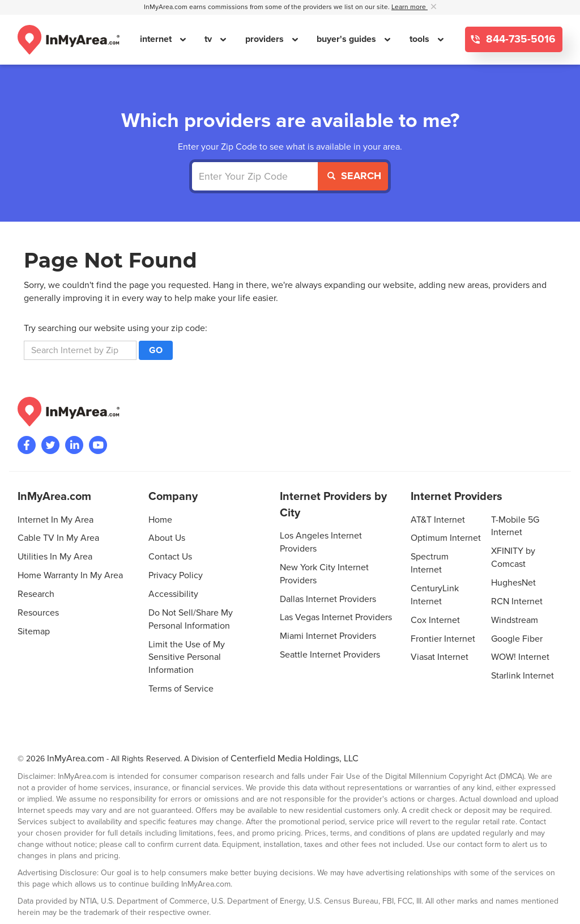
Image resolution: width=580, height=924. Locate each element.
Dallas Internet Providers (328, 599)
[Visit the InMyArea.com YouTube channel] (98, 445)
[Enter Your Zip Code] (255, 176)
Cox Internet (435, 620)
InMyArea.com (76, 758)
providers (266, 39)
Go (156, 350)
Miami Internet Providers (328, 636)
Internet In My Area (56, 520)
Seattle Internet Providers (330, 655)
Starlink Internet (523, 676)
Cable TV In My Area (58, 538)
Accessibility (173, 594)
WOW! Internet (520, 657)
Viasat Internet (440, 657)
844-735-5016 (519, 39)
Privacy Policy (176, 575)
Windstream (515, 620)
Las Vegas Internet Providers (336, 617)
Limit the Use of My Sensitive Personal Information (187, 658)
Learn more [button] (410, 7)
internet (157, 39)
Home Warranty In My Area (70, 575)
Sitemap (34, 631)
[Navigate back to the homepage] (69, 40)
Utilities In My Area (55, 557)
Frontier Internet (443, 639)
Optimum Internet (446, 538)
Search (354, 176)
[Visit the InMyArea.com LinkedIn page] (74, 445)
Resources (38, 613)
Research (36, 594)
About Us (167, 538)
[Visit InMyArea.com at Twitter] (50, 445)
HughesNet (513, 583)
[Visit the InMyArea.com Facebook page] (27, 445)
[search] (80, 350)
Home (160, 520)
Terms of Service (181, 689)
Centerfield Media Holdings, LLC (295, 758)
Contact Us (170, 557)
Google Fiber (517, 639)
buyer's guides (347, 39)
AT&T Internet (438, 520)
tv (209, 39)
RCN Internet (517, 601)
